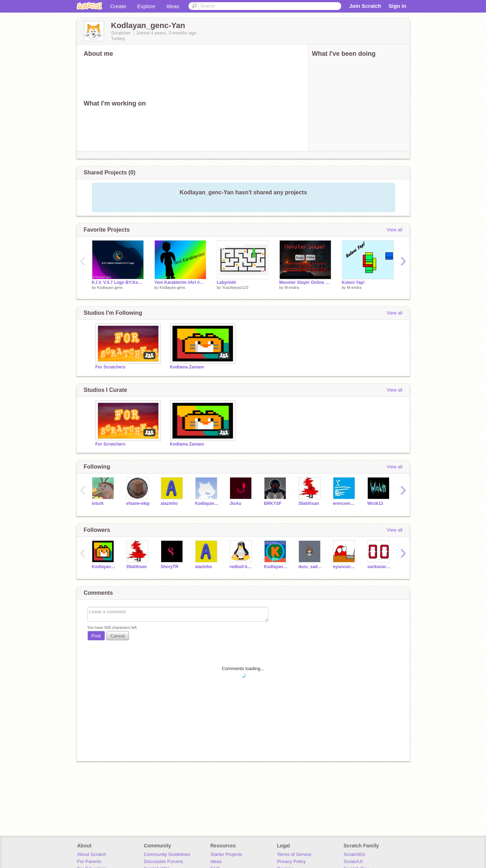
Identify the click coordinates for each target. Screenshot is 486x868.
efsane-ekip (138, 503)
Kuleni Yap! (353, 282)
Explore (146, 6)
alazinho (169, 503)
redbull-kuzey (242, 567)
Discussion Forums (163, 861)
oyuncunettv (345, 567)
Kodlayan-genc (110, 287)
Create (118, 6)
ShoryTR (170, 567)
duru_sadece (310, 567)
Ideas (173, 6)
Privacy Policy (291, 861)
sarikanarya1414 (379, 567)
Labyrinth (227, 282)
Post (96, 636)
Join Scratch (365, 6)
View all (395, 230)
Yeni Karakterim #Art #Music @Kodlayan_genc (180, 282)
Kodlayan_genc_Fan (276, 567)
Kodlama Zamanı (187, 367)
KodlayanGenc (207, 503)
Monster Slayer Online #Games (305, 282)
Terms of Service (294, 854)
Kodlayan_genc (104, 567)
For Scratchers (111, 367)
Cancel (118, 636)
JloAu (236, 503)
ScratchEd (354, 854)
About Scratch (92, 854)
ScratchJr (353, 861)
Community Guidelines (167, 854)
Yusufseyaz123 (235, 287)
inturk (98, 503)
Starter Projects (226, 854)
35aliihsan (309, 503)
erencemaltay (345, 503)
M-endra (292, 287)
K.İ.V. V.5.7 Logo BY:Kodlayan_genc (118, 282)
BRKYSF (273, 503)
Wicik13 (375, 503)
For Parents (89, 861)
